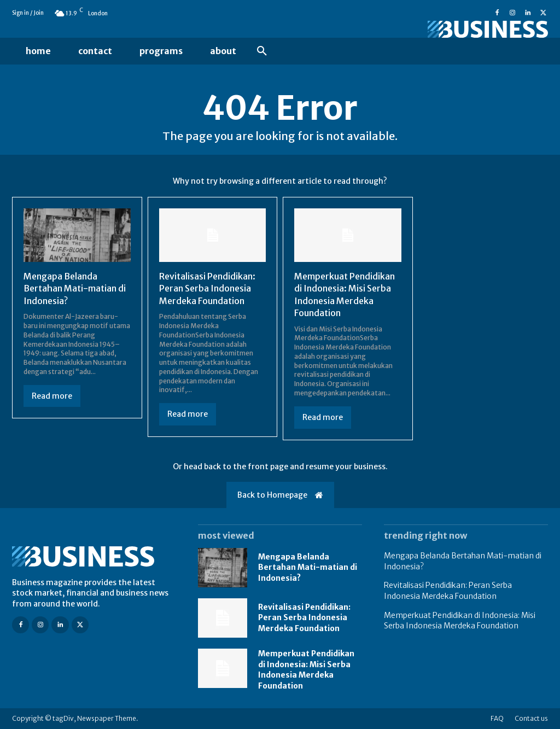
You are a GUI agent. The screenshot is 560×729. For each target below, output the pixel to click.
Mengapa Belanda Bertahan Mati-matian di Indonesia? (75, 288)
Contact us (531, 718)
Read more (52, 396)
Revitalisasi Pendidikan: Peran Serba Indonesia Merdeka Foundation (207, 288)
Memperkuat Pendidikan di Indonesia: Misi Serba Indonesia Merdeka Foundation (306, 670)
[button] (262, 51)
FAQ (497, 718)
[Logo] (466, 29)
